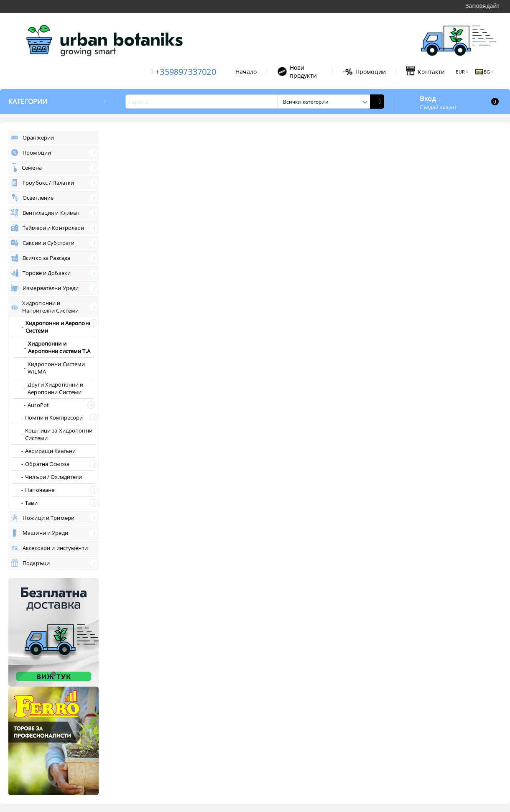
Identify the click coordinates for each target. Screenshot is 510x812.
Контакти (425, 71)
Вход (428, 98)
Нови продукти (297, 71)
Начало (246, 72)
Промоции (364, 72)
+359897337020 (186, 72)
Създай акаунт (438, 107)
